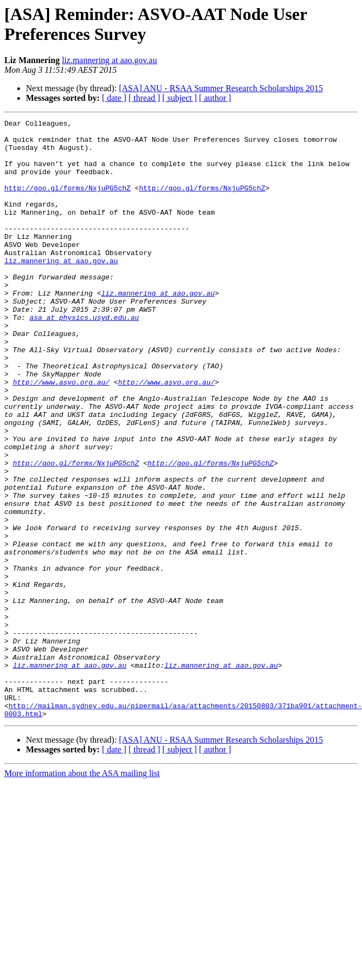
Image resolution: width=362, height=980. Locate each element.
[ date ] (114, 98)
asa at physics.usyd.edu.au (84, 358)
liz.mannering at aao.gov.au (110, 60)
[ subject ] (180, 98)
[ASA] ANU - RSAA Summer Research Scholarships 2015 (221, 88)
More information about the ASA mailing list (82, 893)
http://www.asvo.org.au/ (61, 435)
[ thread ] (144, 98)
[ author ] (215, 98)
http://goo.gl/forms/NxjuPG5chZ (67, 202)
